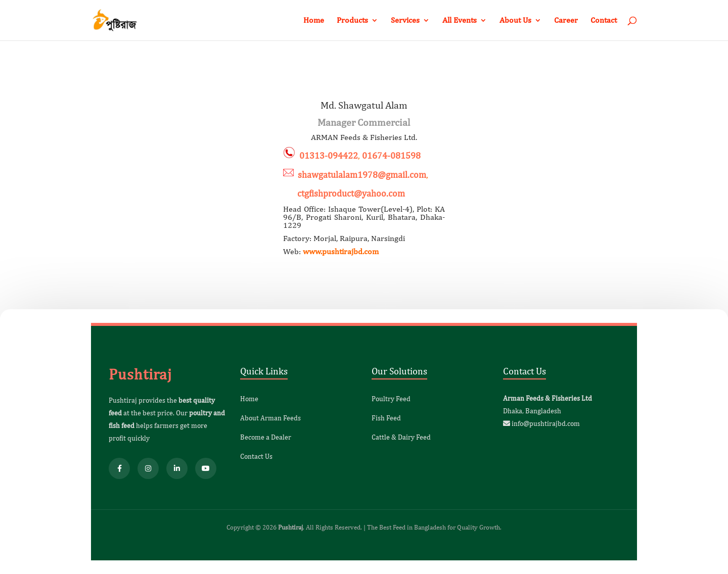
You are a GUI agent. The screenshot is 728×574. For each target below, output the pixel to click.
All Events (460, 21)
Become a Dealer (266, 437)
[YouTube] (206, 468)
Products (352, 21)
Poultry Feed (391, 399)
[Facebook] (119, 468)
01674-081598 (391, 155)
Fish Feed (386, 418)
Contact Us (256, 456)
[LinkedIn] (177, 468)
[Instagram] (148, 468)
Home (314, 21)
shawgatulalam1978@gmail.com (362, 175)
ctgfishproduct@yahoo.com (344, 193)
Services (405, 21)
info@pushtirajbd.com (546, 423)
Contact (604, 21)
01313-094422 (329, 155)
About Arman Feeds (270, 418)
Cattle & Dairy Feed (401, 437)
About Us (515, 21)
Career (566, 21)
